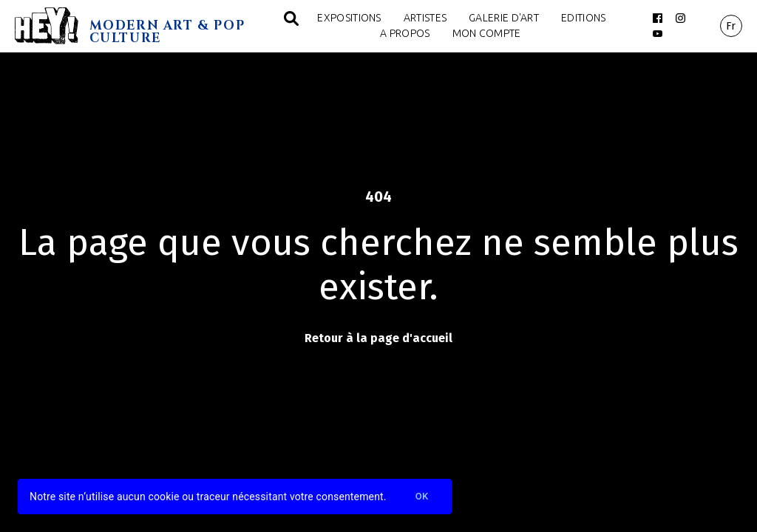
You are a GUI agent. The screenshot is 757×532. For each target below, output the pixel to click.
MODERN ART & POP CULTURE (167, 32)
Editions (583, 18)
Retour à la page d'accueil (378, 338)
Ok (422, 497)
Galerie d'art (504, 18)
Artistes (425, 18)
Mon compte (487, 33)
